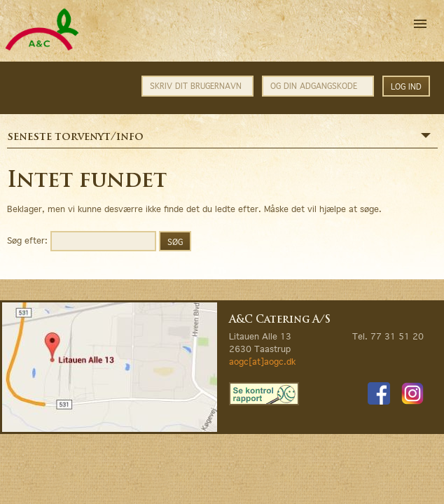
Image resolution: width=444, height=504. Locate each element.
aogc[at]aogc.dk (262, 362)
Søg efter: (27, 240)
